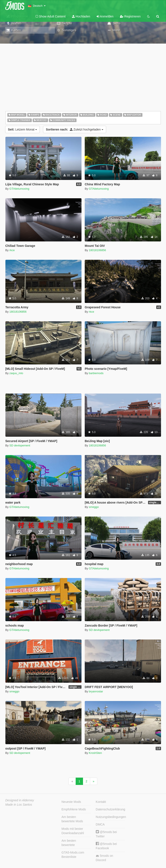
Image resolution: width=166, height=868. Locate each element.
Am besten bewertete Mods (72, 819)
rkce (12, 250)
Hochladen (81, 16)
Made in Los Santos (19, 805)
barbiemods (96, 373)
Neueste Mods (71, 802)
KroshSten (95, 753)
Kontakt (101, 802)
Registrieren (130, 16)
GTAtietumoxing (19, 189)
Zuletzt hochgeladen (74, 129)
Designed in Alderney (20, 800)
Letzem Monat (23, 129)
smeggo (94, 507)
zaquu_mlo (16, 373)
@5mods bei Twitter (106, 834)
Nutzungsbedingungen (110, 817)
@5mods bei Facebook (106, 846)
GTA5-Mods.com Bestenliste (73, 855)
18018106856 (97, 250)
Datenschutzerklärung (110, 809)
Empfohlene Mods (74, 809)
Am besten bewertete (69, 843)
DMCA (100, 824)
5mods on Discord (104, 858)
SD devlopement (20, 445)
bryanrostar (96, 691)
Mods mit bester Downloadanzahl (73, 831)
